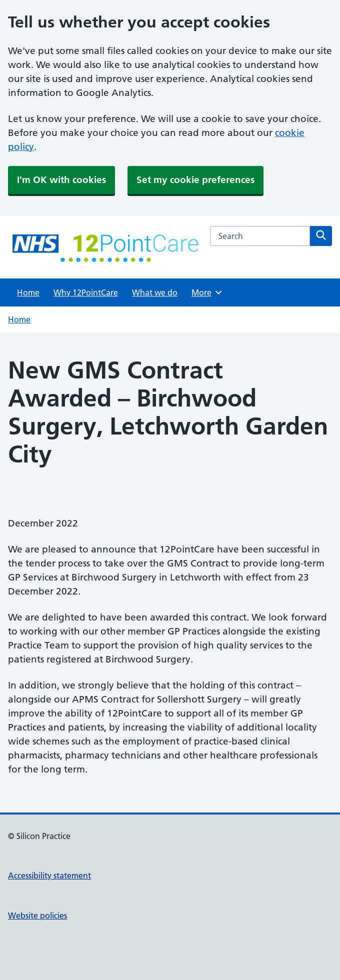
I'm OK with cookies (61, 180)
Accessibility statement (49, 875)
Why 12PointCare (86, 292)
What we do (155, 292)
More (207, 292)
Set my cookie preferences (195, 180)
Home (28, 292)
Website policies (37, 915)
